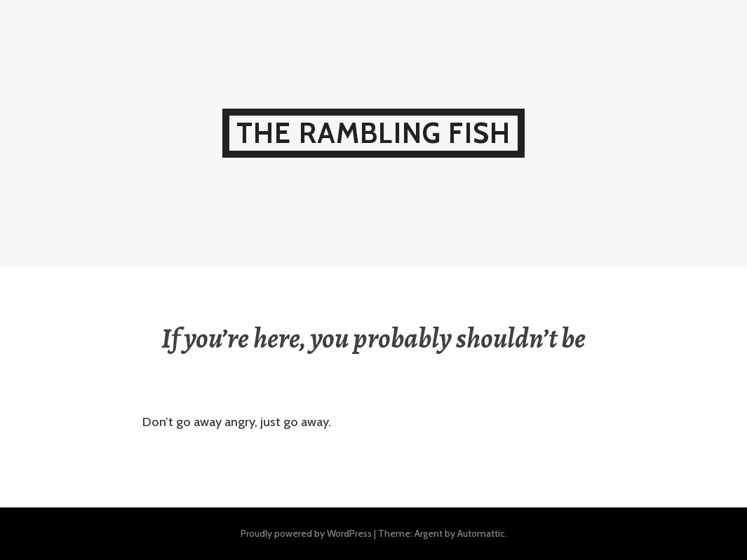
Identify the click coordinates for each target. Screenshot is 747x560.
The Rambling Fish (373, 133)
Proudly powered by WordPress (306, 533)
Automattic (481, 533)
